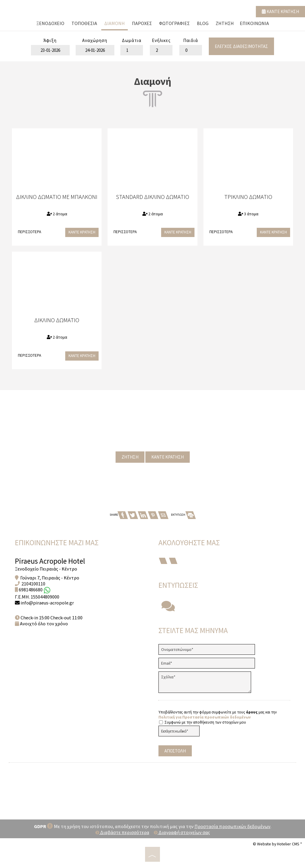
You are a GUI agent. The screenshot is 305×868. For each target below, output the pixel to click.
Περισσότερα (29, 232)
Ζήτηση (225, 23)
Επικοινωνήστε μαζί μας (57, 543)
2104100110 (33, 584)
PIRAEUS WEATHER (152, 788)
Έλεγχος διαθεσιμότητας (241, 46)
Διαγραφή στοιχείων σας (182, 832)
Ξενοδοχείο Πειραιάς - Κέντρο (46, 569)
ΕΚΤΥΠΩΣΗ (183, 515)
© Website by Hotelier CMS (277, 844)
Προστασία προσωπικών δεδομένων (232, 826)
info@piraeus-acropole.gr (47, 603)
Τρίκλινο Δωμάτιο (248, 197)
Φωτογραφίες (174, 23)
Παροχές (142, 23)
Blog (203, 23)
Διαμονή (115, 23)
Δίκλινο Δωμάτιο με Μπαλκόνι (57, 197)
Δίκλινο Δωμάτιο (57, 320)
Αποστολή (175, 751)
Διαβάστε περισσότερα (122, 832)
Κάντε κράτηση (280, 12)
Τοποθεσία (84, 23)
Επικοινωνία (254, 23)
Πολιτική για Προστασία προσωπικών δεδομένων (205, 717)
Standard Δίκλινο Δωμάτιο (152, 197)
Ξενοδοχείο (50, 23)
